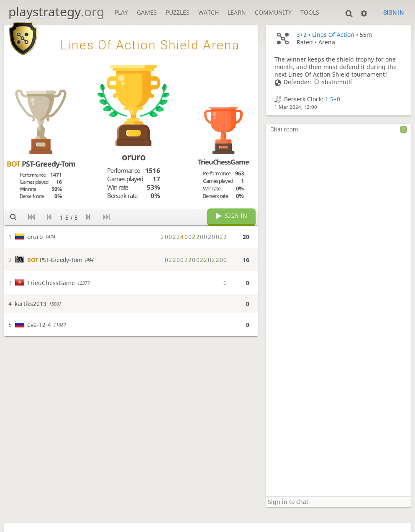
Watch (209, 13)
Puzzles (178, 13)
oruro (134, 157)
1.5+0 (333, 99)
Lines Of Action (333, 35)
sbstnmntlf (332, 82)
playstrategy (56, 12)
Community (273, 13)
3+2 (302, 35)
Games (147, 13)
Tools (310, 13)
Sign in (393, 13)
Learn (237, 13)
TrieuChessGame (223, 162)
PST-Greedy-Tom (41, 164)
